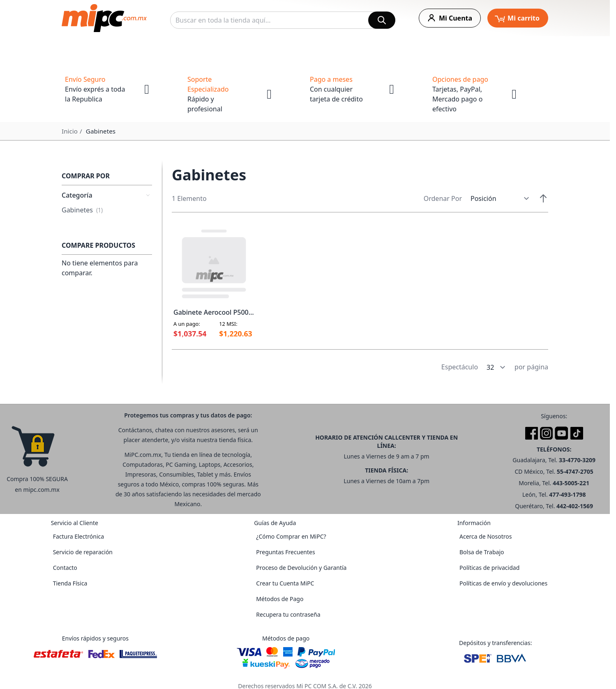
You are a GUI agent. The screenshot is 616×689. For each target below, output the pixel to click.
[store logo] (104, 18)
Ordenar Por (443, 198)
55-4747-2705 (575, 471)
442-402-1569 (575, 506)
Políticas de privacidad (489, 568)
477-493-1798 (567, 494)
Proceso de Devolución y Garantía (301, 568)
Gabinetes (82, 210)
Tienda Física (70, 583)
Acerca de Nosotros (486, 536)
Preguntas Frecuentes (285, 552)
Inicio (70, 131)
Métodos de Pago (280, 599)
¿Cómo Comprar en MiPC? (291, 536)
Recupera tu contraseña (288, 614)
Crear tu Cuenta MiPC (285, 583)
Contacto (65, 568)
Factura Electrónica (78, 536)
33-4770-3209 (577, 460)
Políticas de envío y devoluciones (503, 583)
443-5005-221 (571, 483)
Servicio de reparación (83, 552)
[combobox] (283, 20)
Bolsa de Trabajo (482, 552)
